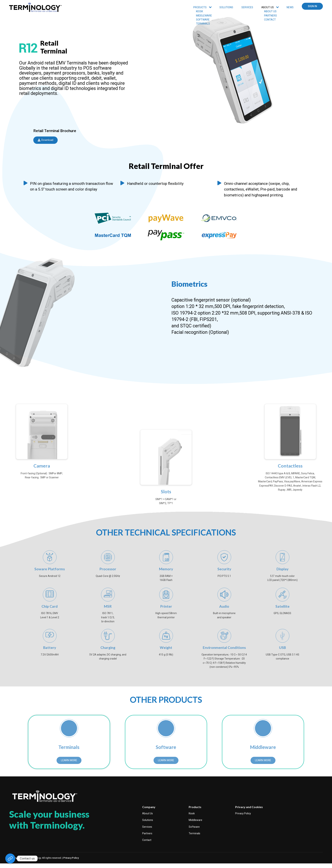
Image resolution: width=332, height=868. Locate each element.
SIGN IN (312, 6)
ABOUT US (268, 7)
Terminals (194, 834)
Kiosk (192, 815)
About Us (148, 815)
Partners (147, 834)
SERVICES (247, 7)
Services (147, 828)
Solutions (226, 7)
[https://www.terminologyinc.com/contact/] (10, 858)
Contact (147, 841)
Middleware (195, 821)
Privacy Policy (243, 815)
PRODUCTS (200, 7)
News (290, 7)
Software (194, 828)
